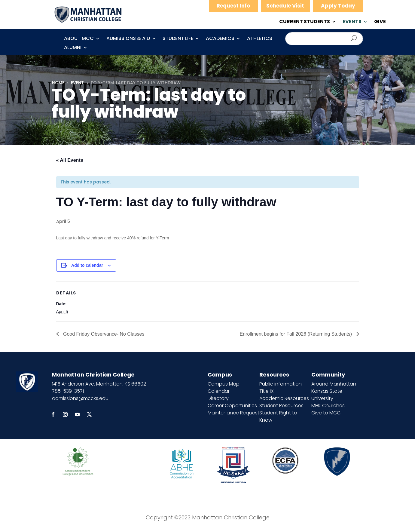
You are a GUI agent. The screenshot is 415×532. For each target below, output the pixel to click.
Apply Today (338, 6)
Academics (220, 39)
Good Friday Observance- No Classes (103, 334)
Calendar (219, 391)
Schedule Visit (285, 6)
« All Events (70, 160)
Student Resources (281, 406)
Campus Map (224, 384)
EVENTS (352, 22)
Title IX (266, 391)
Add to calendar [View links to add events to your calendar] (87, 265)
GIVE (380, 22)
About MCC (79, 39)
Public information (281, 384)
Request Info (233, 6)
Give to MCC (326, 413)
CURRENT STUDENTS (305, 22)
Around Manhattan (334, 384)
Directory (218, 398)
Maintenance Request (233, 413)
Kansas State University (327, 395)
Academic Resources (284, 398)
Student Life (178, 39)
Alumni (73, 48)
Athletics (260, 39)
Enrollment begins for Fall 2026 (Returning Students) (297, 334)
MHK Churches (328, 406)
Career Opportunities (232, 406)
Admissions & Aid (128, 39)
